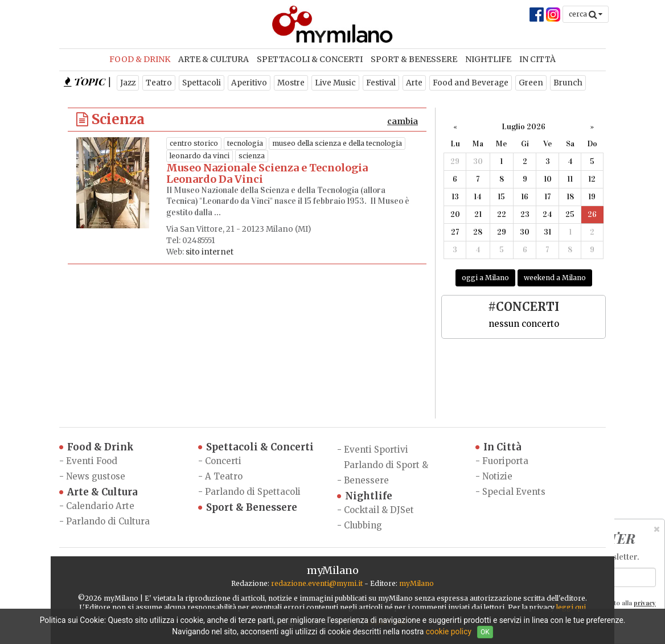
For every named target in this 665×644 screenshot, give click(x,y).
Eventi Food (92, 461)
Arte (414, 83)
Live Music (335, 83)
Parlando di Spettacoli (253, 492)
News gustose (96, 476)
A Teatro (224, 476)
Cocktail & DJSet (379, 510)
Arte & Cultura (214, 59)
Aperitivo (249, 83)
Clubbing (363, 525)
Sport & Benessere (414, 59)
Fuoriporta (505, 461)
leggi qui (571, 607)
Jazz (128, 83)
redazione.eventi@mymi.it (317, 583)
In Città (537, 59)
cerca (586, 14)
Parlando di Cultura (108, 521)
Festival (381, 83)
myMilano (416, 583)
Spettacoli (202, 83)
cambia (403, 121)
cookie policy (449, 631)
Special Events (514, 492)
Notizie (497, 476)
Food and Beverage (471, 83)
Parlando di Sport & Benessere (386, 473)
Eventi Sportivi (376, 450)
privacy (645, 603)
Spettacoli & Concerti (310, 59)
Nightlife (488, 59)
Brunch (568, 83)
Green (531, 83)
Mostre (291, 83)
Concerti (223, 461)
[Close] (657, 529)
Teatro (159, 83)
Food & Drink (140, 59)
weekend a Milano (555, 278)
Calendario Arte (100, 506)
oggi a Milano (485, 278)
